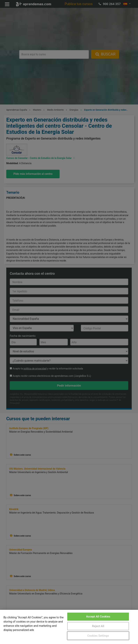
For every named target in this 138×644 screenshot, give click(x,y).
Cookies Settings (98, 636)
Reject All (98, 626)
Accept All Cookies (98, 617)
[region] (69, 627)
